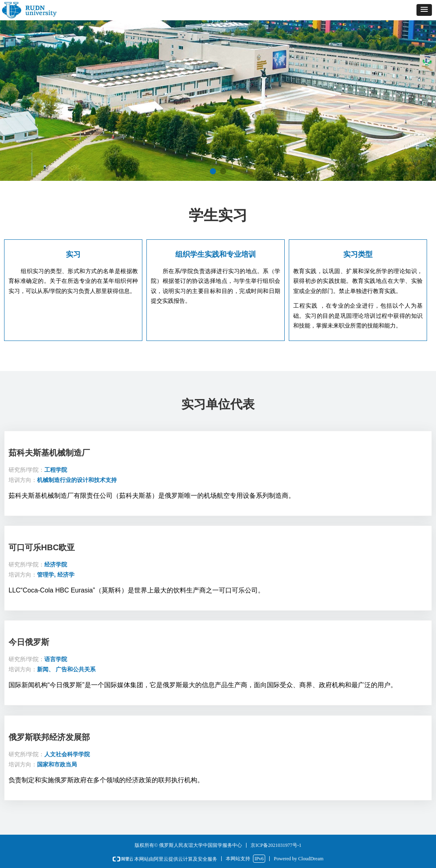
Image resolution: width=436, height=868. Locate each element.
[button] (424, 10)
